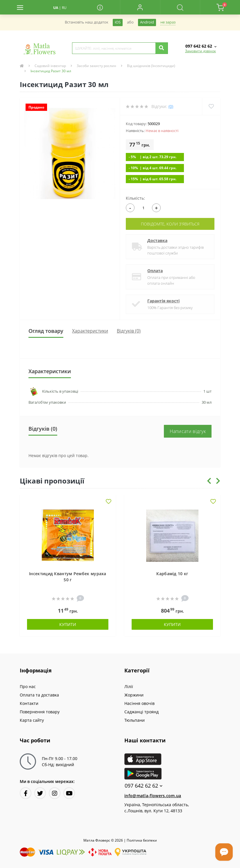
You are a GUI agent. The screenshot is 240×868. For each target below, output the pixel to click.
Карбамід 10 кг (172, 574)
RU (64, 8)
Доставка (157, 240)
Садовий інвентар (50, 66)
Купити (68, 624)
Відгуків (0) (129, 331)
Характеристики (90, 331)
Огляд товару (46, 331)
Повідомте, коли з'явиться (170, 224)
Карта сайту (32, 720)
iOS (118, 22)
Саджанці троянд (142, 712)
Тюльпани (135, 720)
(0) (171, 106)
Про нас (28, 686)
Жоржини (134, 695)
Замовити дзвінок (200, 51)
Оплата (155, 271)
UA (56, 8)
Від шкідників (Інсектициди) (151, 66)
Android (147, 22)
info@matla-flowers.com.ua (153, 796)
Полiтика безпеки (142, 840)
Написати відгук (188, 431)
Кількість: (135, 198)
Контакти (29, 703)
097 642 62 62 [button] (144, 786)
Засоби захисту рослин (96, 66)
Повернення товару (40, 712)
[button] (140, 7)
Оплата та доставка (39, 695)
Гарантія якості (163, 301)
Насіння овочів (139, 703)
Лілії (129, 686)
